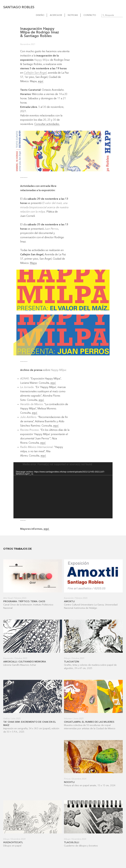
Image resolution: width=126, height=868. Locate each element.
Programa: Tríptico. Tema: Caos (24, 601)
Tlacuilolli (72, 842)
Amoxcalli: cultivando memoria (25, 662)
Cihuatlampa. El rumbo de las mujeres (89, 722)
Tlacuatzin (72, 662)
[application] (63, 490)
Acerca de (56, 15)
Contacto (90, 15)
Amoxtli (69, 601)
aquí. (41, 81)
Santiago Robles (19, 7)
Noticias (73, 15)
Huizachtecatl (13, 842)
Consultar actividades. (47, 124)
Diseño (40, 15)
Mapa (33, 263)
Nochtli (69, 782)
